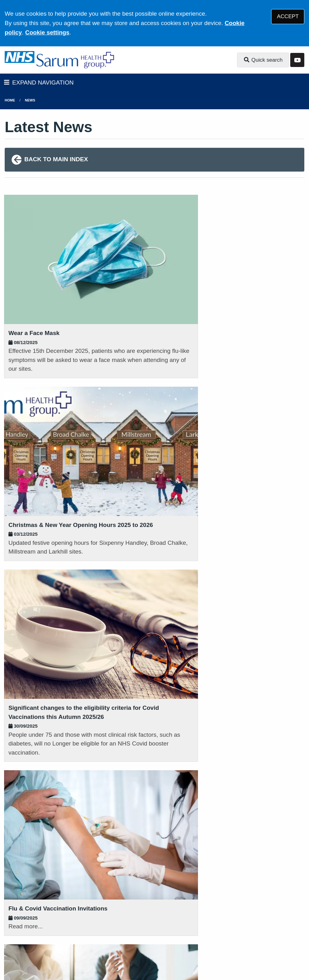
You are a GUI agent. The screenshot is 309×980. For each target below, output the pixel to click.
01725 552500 (54, 889)
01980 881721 (158, 786)
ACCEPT (288, 16)
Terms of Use (61, 927)
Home (10, 100)
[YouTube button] (297, 60)
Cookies (267, 927)
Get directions (25, 880)
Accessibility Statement (146, 927)
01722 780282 (158, 880)
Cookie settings (47, 32)
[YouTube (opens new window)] (11, 954)
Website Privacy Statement (216, 927)
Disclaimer (97, 927)
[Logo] (76, 60)
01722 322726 (54, 794)
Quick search (263, 60)
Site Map (55, 935)
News (30, 100)
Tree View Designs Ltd (60, 954)
